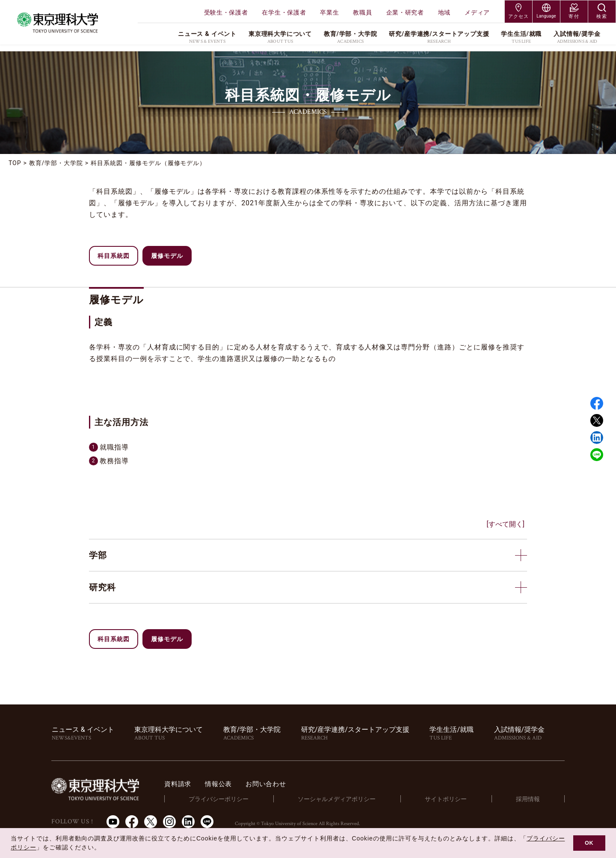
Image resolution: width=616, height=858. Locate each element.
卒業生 (329, 12)
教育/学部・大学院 (56, 163)
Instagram (169, 822)
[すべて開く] (506, 524)
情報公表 (240, 784)
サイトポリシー (455, 799)
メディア (477, 12)
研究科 (102, 587)
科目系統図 (114, 256)
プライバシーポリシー (236, 799)
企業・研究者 (405, 12)
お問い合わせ (289, 784)
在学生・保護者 (284, 12)
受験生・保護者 (226, 12)
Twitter (597, 420)
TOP (15, 163)
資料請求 (197, 784)
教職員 (362, 12)
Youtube (113, 822)
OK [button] (589, 843)
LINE (597, 455)
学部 (98, 555)
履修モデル (167, 256)
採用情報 (531, 799)
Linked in (597, 438)
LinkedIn (188, 822)
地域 (444, 12)
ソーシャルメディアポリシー (350, 799)
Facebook (597, 403)
